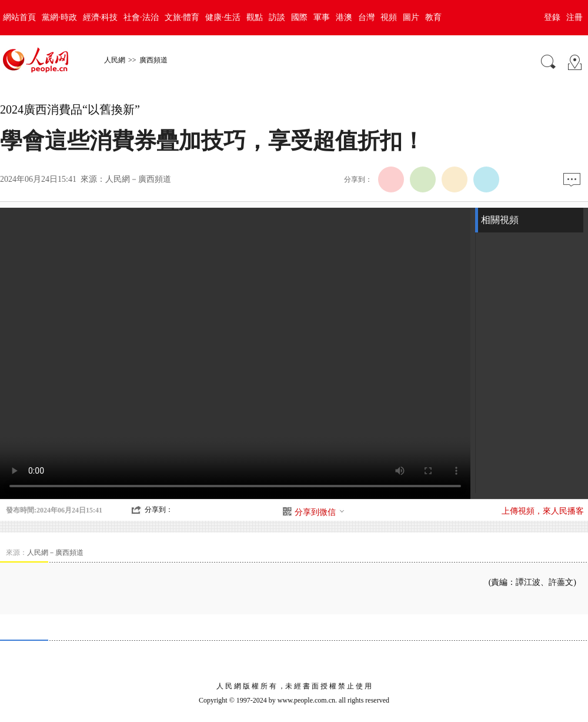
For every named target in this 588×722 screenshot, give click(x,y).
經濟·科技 (101, 17)
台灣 (366, 17)
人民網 (115, 60)
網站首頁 (19, 17)
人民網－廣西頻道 (138, 179)
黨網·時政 (59, 17)
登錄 (552, 17)
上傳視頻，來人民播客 (543, 511)
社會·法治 (141, 17)
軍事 (322, 17)
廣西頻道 (153, 60)
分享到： (159, 510)
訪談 (277, 17)
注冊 (574, 17)
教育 (433, 17)
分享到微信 (320, 512)
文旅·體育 (182, 17)
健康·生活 (223, 17)
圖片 (411, 17)
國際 (299, 17)
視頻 (389, 17)
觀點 (255, 17)
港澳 (344, 17)
